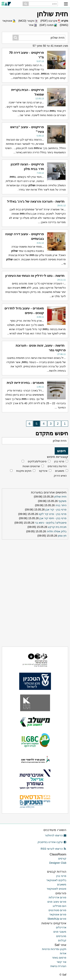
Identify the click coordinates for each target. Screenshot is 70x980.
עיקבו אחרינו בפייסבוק (52, 842)
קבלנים (62, 940)
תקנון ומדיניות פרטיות (54, 949)
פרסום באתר (59, 958)
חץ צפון (62, 536)
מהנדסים (61, 936)
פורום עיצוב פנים (57, 902)
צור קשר (61, 962)
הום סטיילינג (59, 906)
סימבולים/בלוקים (37, 461)
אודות (63, 953)
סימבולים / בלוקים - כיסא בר (51, 523)
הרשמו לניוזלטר (56, 835)
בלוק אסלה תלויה (57, 531)
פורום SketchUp (57, 919)
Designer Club (58, 863)
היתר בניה (61, 505)
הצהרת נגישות (58, 966)
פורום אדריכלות (57, 897)
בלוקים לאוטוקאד (56, 880)
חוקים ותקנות (24, 471)
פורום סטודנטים (57, 910)
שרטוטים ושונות (31, 466)
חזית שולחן (60, 497)
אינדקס (43, 471)
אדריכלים (61, 927)
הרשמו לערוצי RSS (53, 849)
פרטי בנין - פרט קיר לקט (53, 514)
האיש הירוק (60, 476)
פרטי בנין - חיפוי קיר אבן (53, 518)
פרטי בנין (59, 461)
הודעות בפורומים (57, 466)
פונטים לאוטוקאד (56, 889)
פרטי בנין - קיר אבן (56, 510)
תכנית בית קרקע (57, 527)
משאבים (60, 471)
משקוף (62, 501)
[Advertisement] (35, 564)
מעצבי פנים (60, 932)
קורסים (62, 859)
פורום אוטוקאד (58, 914)
